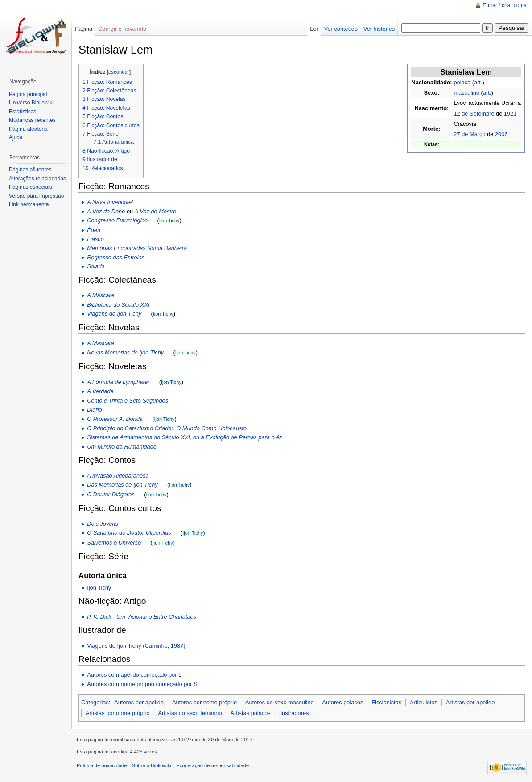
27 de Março (469, 134)
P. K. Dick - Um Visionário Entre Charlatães (142, 617)
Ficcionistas (386, 702)
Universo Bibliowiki (31, 103)
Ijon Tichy (169, 220)
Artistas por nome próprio (118, 713)
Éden (94, 230)
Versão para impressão (36, 196)
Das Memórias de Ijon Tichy (122, 485)
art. (478, 82)
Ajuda (16, 137)
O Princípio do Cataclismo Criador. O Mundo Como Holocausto (167, 428)
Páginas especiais (31, 187)
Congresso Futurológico (117, 220)
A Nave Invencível (110, 202)
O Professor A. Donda (115, 419)
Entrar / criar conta (505, 5)
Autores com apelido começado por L (134, 675)
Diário (94, 410)
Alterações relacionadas (37, 179)
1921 (510, 114)
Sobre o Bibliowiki (152, 765)
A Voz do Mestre (156, 211)
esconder (119, 72)
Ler (314, 29)
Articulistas (424, 702)
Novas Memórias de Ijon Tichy (125, 352)
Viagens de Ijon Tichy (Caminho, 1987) (136, 646)
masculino (466, 93)
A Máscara (101, 295)
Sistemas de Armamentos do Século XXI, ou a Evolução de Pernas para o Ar (184, 437)
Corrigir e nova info (122, 29)
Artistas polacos (250, 713)
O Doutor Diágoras (111, 494)
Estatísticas (23, 112)
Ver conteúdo (341, 29)
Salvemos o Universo (114, 543)
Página (83, 29)
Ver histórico (379, 29)
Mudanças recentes (32, 120)
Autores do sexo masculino (280, 702)
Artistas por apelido (470, 702)
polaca (462, 82)
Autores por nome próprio (204, 702)
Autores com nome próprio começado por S (142, 684)
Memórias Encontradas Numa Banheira (137, 248)
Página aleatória (28, 129)
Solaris (96, 266)
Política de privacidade (102, 765)
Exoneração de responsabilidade (212, 765)
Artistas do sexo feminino (190, 713)
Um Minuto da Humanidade (122, 447)
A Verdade (100, 391)
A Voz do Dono (106, 211)
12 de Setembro (474, 114)
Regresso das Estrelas (116, 257)
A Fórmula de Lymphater (118, 382)
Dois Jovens (103, 524)
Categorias (95, 702)
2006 (501, 134)
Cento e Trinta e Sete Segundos (128, 401)
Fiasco (95, 239)
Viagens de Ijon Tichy (114, 314)
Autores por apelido (139, 702)
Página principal (28, 94)
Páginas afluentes (30, 170)
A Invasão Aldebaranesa (118, 476)
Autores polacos (343, 702)
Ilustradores (294, 713)
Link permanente (29, 204)
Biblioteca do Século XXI (118, 305)
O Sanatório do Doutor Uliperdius (129, 533)
